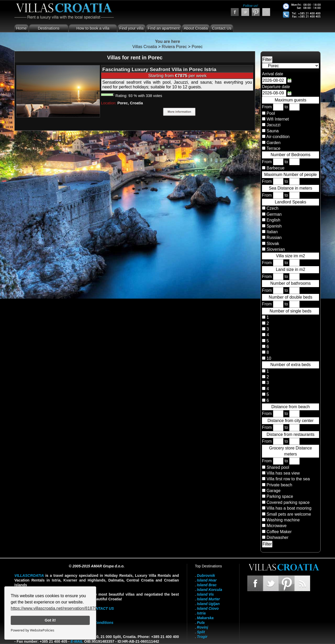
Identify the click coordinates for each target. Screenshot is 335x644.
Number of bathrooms (291, 283)
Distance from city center (291, 421)
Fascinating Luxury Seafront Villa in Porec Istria (159, 69)
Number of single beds (291, 311)
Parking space (280, 496)
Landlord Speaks (291, 202)
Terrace (273, 148)
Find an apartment (164, 28)
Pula (201, 623)
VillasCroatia (29, 575)
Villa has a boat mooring (289, 508)
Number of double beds (291, 297)
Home (21, 28)
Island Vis (205, 594)
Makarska (205, 618)
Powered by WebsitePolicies (32, 630)
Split (201, 632)
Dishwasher (277, 537)
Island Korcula (209, 590)
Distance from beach (291, 407)
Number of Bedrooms (291, 155)
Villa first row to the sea (288, 479)
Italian (272, 232)
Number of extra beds (291, 365)
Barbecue (275, 168)
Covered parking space (288, 502)
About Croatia (196, 28)
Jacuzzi (273, 125)
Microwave (276, 526)
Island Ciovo (208, 608)
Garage (273, 491)
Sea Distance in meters (290, 188)
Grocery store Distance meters (291, 451)
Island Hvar (207, 580)
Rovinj (202, 627)
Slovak (272, 244)
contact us (102, 608)
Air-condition (278, 137)
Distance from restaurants (290, 434)
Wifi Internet (278, 119)
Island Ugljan (208, 604)
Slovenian (275, 249)
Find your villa (132, 28)
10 (268, 358)
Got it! (50, 620)
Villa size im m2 (291, 256)
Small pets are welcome (289, 514)
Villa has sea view (283, 473)
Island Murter (208, 599)
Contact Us (222, 28)
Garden (273, 143)
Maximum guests (291, 100)
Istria (201, 613)
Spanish (273, 226)
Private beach (279, 485)
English (273, 220)
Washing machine (283, 520)
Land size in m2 (291, 269)
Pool (271, 113)
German (273, 214)
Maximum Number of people (291, 175)
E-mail (77, 641)
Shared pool (278, 467)
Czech (272, 208)
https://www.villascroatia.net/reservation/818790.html (60, 608)
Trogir (202, 637)
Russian (273, 238)
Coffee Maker (279, 532)
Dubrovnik (206, 575)
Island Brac (207, 585)
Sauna (272, 131)
